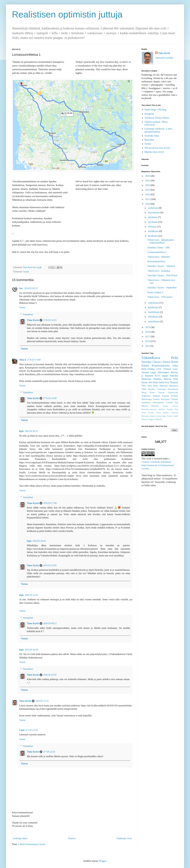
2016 (148, 341)
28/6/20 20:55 (31, 431)
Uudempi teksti (20, 838)
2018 (148, 332)
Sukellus (174, 376)
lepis (21, 431)
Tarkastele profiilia (164, 58)
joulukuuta (153, 208)
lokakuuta (153, 217)
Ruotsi (145, 382)
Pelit (175, 358)
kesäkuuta (153, 236)
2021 (148, 199)
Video (175, 366)
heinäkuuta (154, 231)
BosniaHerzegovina (149, 409)
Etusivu (72, 838)
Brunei (152, 416)
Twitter (148, 144)
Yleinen (167, 369)
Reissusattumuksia (156, 261)
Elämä (145, 366)
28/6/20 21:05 (31, 595)
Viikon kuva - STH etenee (160, 297)
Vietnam (174, 399)
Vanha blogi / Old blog (155, 110)
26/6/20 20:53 (31, 288)
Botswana (145, 416)
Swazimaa (165, 399)
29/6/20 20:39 (31, 650)
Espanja (166, 396)
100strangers (163, 372)
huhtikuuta (153, 307)
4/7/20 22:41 (49, 752)
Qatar (164, 416)
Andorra (175, 406)
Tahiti (144, 389)
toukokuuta (154, 303)
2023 (148, 190)
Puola (159, 413)
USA (159, 369)
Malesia (167, 379)
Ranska (166, 413)
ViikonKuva (151, 358)
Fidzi (176, 379)
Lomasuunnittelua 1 (157, 252)
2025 (148, 181)
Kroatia (151, 413)
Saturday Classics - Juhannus (161, 266)
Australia (175, 413)
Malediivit (174, 386)
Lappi (153, 372)
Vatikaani (158, 419)
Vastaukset (28, 314)
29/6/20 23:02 (50, 675)
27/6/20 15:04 (34, 360)
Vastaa (22, 307)
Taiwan (161, 392)
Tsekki (176, 416)
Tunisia (144, 419)
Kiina (152, 392)
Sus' (21, 288)
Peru (167, 382)
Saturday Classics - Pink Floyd (162, 275)
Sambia (156, 399)
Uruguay (151, 419)
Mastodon (149, 140)
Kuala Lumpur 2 (155, 292)
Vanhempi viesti (124, 838)
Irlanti (156, 382)
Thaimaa (174, 382)
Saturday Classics (152, 362)
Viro (144, 386)
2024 (148, 185)
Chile (149, 386)
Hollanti (162, 409)
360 (150, 382)
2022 (148, 194)
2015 (148, 346)
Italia (162, 382)
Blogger (102, 861)
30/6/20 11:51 (42, 701)
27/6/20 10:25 (50, 320)
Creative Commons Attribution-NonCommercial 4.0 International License (158, 465)
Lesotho (169, 402)
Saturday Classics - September (162, 288)
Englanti (156, 396)
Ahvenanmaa (158, 402)
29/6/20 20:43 (39, 541)
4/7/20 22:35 (32, 730)
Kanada (170, 409)
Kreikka (175, 396)
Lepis (22, 730)
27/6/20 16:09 (50, 398)
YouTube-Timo (152, 136)
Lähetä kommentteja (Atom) (32, 844)
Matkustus (146, 379)
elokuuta (152, 227)
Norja (144, 392)
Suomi (26, 272)
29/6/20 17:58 (50, 503)
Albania (165, 406)
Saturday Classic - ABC (159, 247)
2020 (148, 204)
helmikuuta (154, 317)
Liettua (158, 416)
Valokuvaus (173, 392)
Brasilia (152, 389)
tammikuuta (154, 321)
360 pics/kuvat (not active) (157, 148)
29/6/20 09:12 (50, 623)
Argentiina (146, 396)
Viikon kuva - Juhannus (159, 257)
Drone (174, 362)
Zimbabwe (146, 402)
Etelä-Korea (173, 389)
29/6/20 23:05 (50, 565)
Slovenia (155, 406)
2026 (148, 176)
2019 (148, 327)
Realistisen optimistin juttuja (67, 14)
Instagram (149, 114)
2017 (148, 337)
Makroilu (164, 386)
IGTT (158, 376)
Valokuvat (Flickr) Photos (157, 118)
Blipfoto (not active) (154, 152)
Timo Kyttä (33, 320)
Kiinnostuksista (160, 366)
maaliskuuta (154, 312)
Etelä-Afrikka (148, 369)
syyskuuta (153, 222)
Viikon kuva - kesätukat (159, 271)
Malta (156, 386)
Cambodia (161, 389)
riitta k (23, 360)
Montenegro (147, 399)
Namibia (158, 379)
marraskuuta (154, 213)
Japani (165, 376)
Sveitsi (170, 416)
